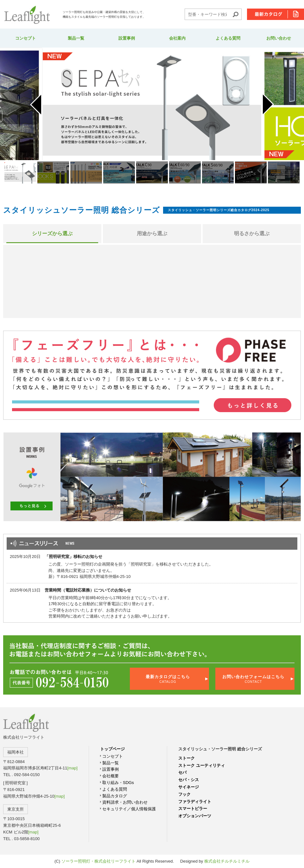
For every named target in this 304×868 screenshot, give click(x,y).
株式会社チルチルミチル (227, 861)
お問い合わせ (279, 38)
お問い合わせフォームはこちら (253, 679)
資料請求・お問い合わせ (125, 802)
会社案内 (177, 38)
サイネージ (189, 787)
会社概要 (111, 776)
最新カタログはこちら (168, 679)
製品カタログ (115, 796)
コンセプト (25, 38)
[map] (72, 768)
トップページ (112, 749)
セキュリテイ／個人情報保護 (129, 809)
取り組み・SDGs (118, 783)
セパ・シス (189, 780)
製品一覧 (76, 38)
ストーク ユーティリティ (202, 765)
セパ (182, 772)
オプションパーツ (195, 816)
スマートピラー (193, 809)
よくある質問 (228, 38)
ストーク (187, 758)
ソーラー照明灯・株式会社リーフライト (98, 861)
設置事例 (127, 38)
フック (184, 794)
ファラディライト (195, 802)
